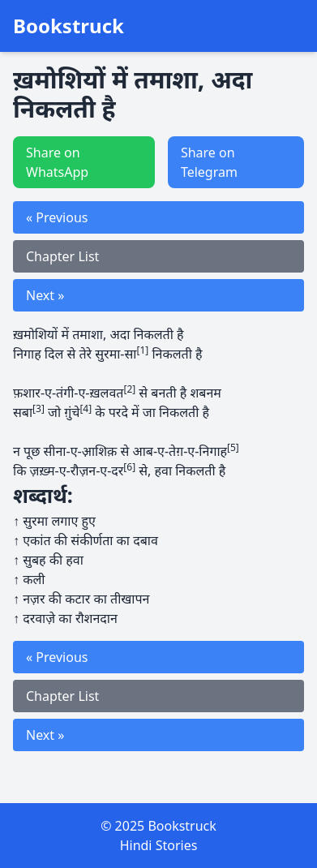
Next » (45, 295)
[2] (129, 389)
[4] (86, 408)
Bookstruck (69, 26)
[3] (39, 408)
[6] (129, 467)
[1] (142, 350)
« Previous (57, 217)
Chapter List (62, 256)
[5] (233, 447)
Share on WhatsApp (57, 162)
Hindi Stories (159, 845)
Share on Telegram (209, 162)
